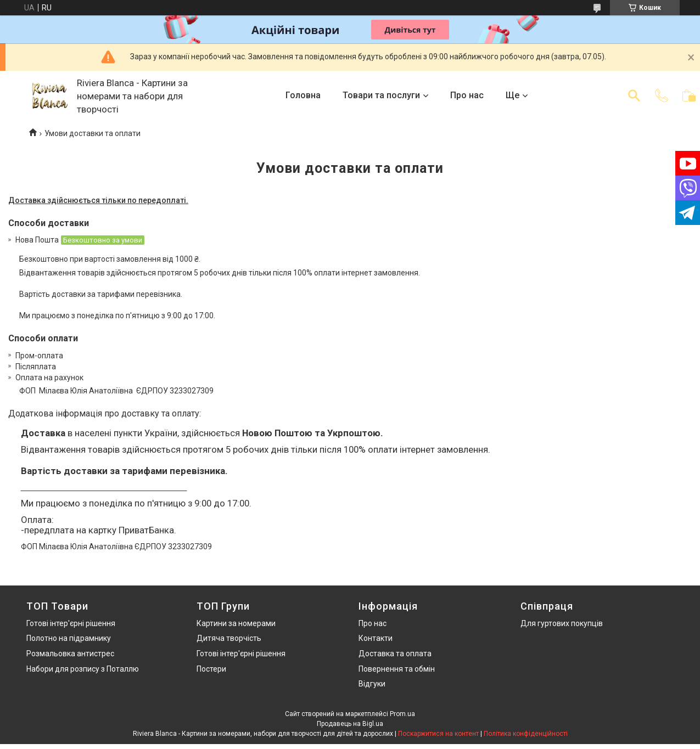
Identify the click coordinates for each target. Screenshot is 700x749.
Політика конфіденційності (526, 734)
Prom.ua (402, 714)
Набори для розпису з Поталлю (83, 669)
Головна (303, 95)
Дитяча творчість (229, 638)
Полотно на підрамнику (69, 638)
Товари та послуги (381, 95)
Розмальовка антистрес (70, 654)
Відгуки (372, 684)
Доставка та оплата (395, 654)
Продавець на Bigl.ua (350, 724)
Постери (211, 669)
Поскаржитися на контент (438, 734)
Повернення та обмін (397, 669)
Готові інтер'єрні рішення (71, 623)
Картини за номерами (236, 623)
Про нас (467, 95)
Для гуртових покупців (562, 623)
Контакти (376, 638)
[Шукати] (634, 95)
